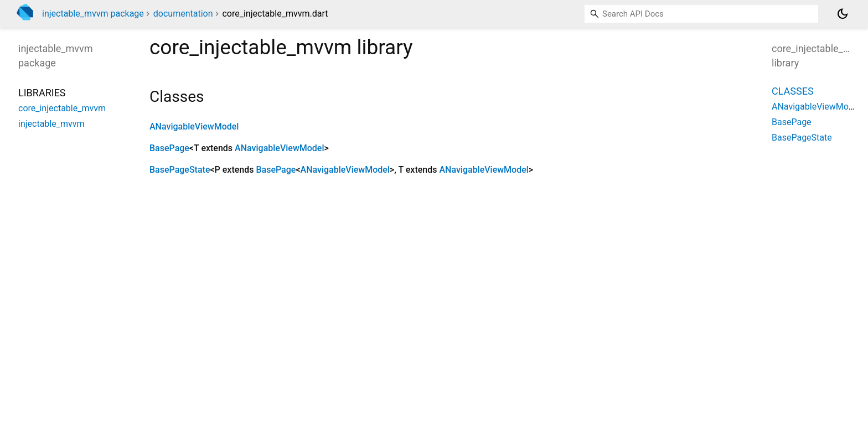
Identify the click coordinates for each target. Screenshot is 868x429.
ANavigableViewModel (194, 126)
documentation (183, 14)
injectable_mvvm (51, 124)
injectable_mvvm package (93, 14)
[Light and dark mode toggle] (843, 14)
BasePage (169, 148)
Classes (793, 91)
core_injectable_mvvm (62, 108)
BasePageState (180, 170)
